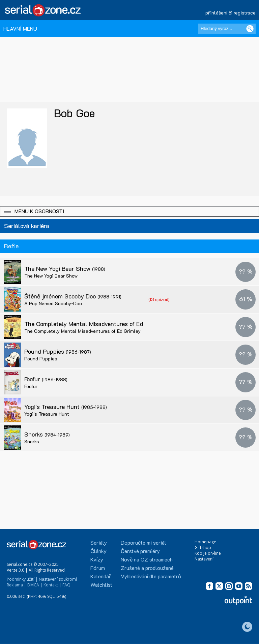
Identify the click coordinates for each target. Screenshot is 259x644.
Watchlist (101, 585)
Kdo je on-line (208, 553)
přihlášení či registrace (231, 13)
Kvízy (97, 559)
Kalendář (101, 576)
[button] (129, 211)
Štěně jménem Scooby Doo (73, 296)
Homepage (205, 542)
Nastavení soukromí (58, 579)
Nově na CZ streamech (147, 559)
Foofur (46, 379)
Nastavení (204, 559)
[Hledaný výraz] (227, 29)
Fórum (98, 568)
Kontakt (51, 585)
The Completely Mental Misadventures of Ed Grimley (103, 324)
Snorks (47, 434)
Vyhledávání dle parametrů (151, 576)
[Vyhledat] (250, 29)
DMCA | (35, 585)
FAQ (66, 585)
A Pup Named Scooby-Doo (53, 303)
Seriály (99, 542)
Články (98, 551)
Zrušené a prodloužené (147, 568)
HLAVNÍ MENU (20, 28)
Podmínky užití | (22, 579)
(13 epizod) (159, 299)
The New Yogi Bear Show (65, 268)
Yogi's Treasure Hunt (66, 407)
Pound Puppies (58, 351)
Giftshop (203, 548)
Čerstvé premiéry (140, 551)
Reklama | (17, 585)
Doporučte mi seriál (143, 542)
